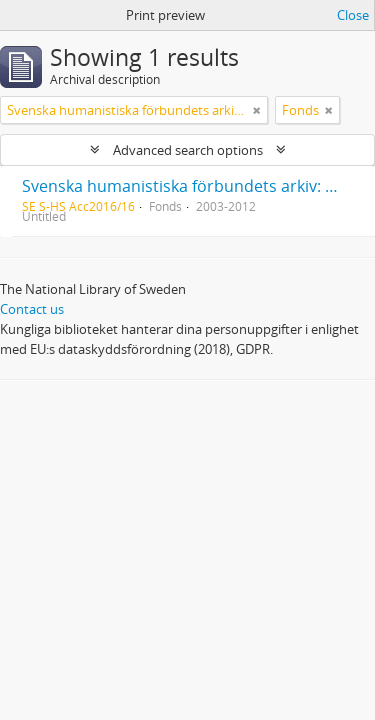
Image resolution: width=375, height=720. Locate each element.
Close (353, 15)
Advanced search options (188, 150)
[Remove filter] (257, 110)
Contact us (32, 309)
